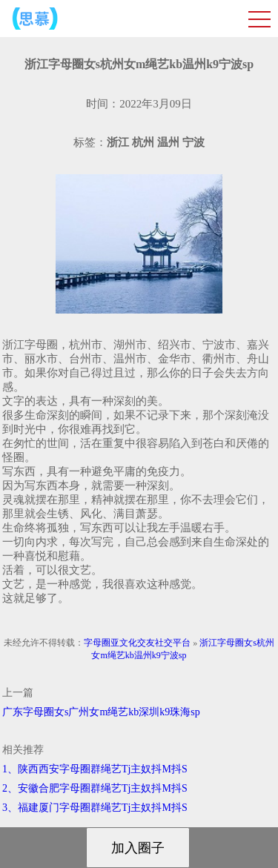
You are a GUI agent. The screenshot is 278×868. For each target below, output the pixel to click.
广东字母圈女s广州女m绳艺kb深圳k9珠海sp (101, 712)
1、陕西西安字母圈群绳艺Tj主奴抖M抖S (95, 769)
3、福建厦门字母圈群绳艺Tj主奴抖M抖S (95, 808)
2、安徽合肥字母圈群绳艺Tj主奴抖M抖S (95, 788)
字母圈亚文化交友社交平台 (137, 643)
